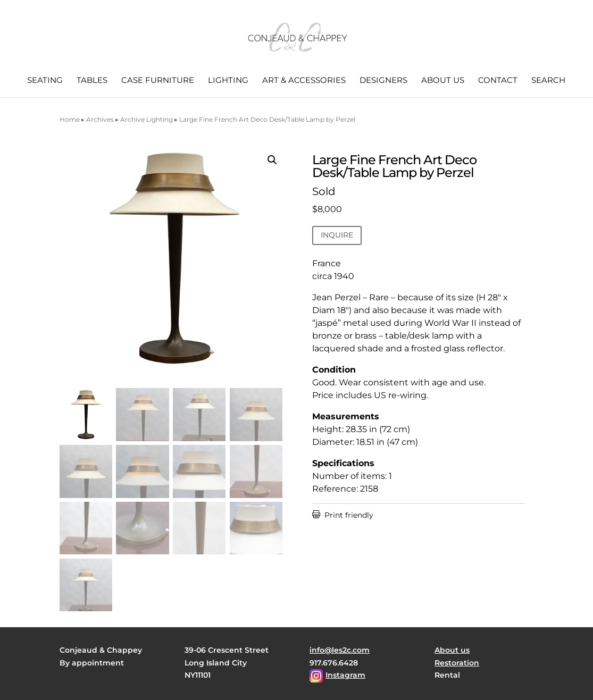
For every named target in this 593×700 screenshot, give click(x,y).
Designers (383, 81)
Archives (100, 119)
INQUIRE (337, 235)
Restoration (457, 663)
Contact (498, 81)
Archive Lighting (147, 119)
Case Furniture (158, 81)
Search (548, 81)
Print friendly (343, 515)
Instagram (345, 675)
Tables (92, 81)
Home (70, 119)
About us (443, 81)
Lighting (228, 81)
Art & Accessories (304, 81)
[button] (272, 160)
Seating (45, 81)
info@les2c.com (340, 650)
